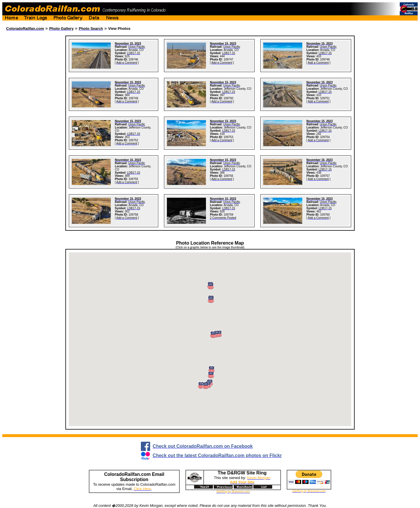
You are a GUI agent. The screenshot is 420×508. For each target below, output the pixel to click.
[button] (206, 386)
